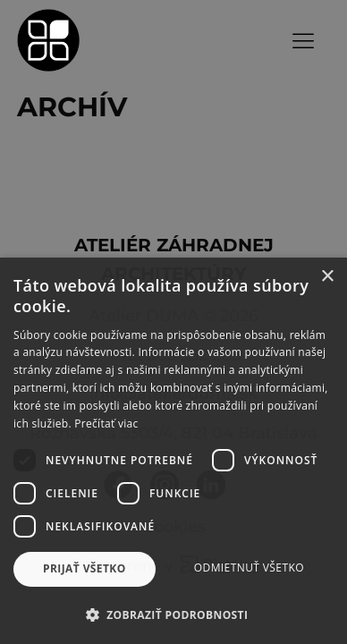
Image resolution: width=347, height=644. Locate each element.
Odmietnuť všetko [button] (249, 568)
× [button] (327, 277)
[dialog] (173, 322)
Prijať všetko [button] (85, 568)
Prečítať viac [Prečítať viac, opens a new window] (106, 424)
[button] (173, 614)
